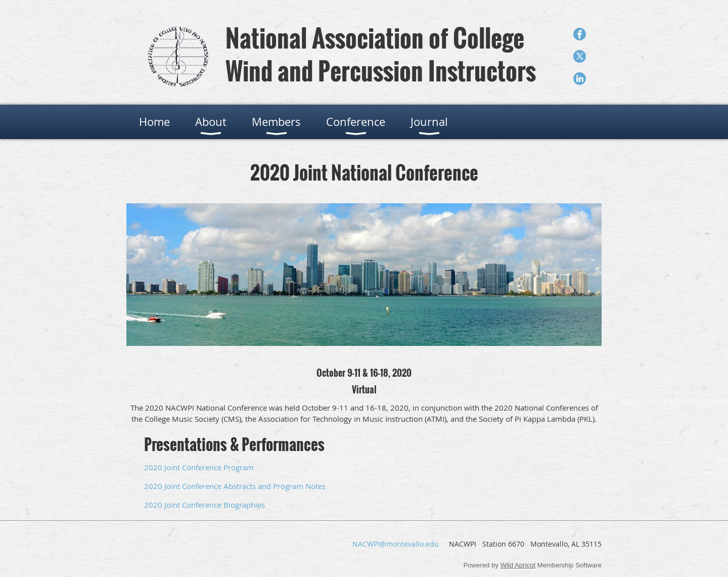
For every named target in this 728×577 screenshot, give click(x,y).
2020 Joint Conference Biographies (204, 505)
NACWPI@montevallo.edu (396, 544)
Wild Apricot (518, 565)
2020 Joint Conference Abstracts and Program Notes (235, 486)
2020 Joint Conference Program (199, 467)
